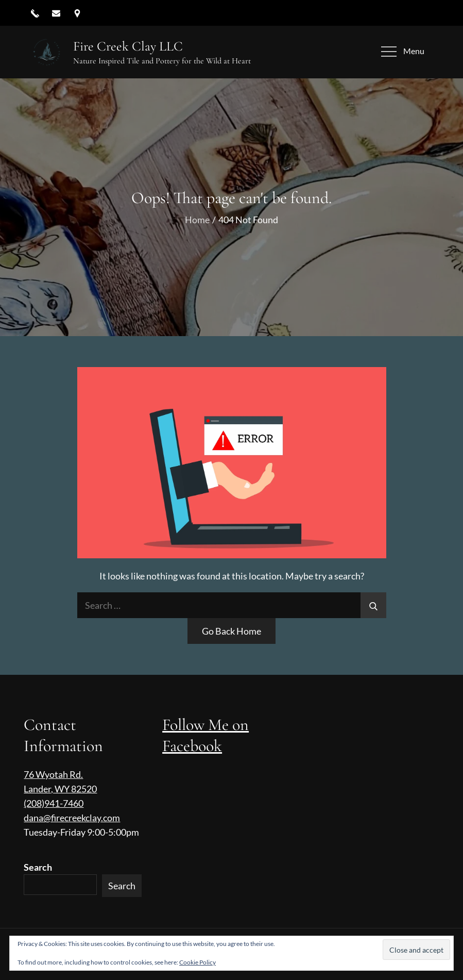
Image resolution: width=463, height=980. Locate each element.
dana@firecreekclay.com (72, 818)
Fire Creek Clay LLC (128, 46)
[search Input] (232, 605)
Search (38, 867)
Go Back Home (232, 631)
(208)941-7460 (54, 803)
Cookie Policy (198, 962)
